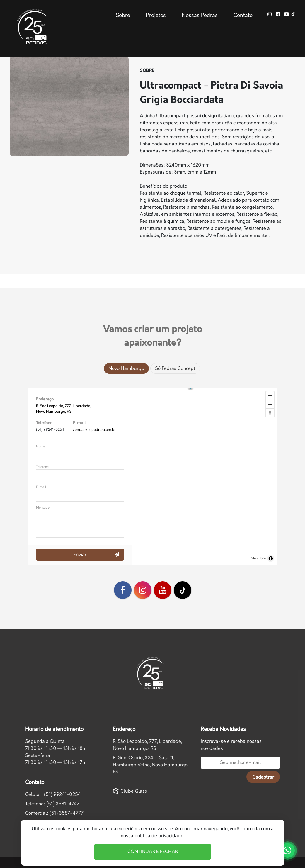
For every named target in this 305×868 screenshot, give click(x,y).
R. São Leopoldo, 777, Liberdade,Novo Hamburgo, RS (147, 745)
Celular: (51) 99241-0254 (53, 795)
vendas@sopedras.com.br (94, 430)
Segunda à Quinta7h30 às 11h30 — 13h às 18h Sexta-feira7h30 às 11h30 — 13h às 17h (55, 752)
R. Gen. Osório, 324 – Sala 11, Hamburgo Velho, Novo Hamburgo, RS (151, 765)
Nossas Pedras (200, 16)
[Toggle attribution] (271, 558)
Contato (243, 16)
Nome (41, 446)
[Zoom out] (270, 404)
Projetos (156, 16)
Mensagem (44, 508)
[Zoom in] (270, 396)
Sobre (123, 16)
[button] (204, 472)
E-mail (41, 487)
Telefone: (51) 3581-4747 (52, 804)
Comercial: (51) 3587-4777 (54, 813)
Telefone (42, 467)
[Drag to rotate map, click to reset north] (270, 413)
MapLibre (258, 558)
